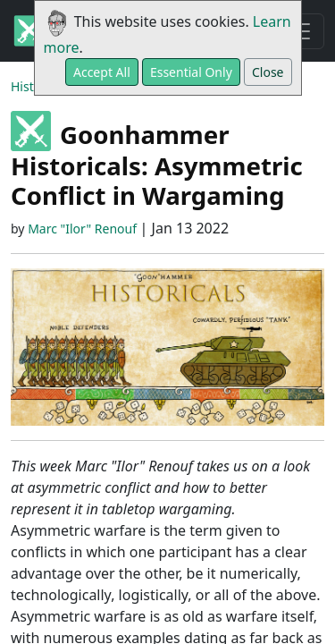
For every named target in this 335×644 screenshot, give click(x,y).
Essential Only (191, 72)
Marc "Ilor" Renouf (82, 229)
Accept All (102, 72)
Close (268, 72)
